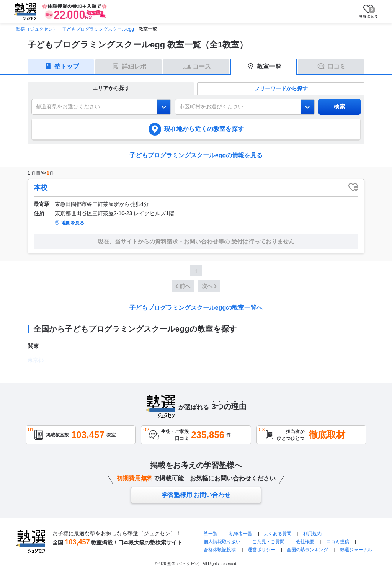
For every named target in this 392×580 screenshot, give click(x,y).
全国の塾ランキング (307, 550)
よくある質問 (278, 534)
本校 (41, 188)
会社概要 (305, 542)
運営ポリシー (261, 550)
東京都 (36, 360)
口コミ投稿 (338, 542)
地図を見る (73, 223)
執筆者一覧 (241, 534)
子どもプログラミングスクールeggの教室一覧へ (196, 308)
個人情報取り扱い (222, 542)
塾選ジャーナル (356, 550)
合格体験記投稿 (220, 550)
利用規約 (312, 534)
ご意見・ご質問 (268, 542)
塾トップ (67, 66)
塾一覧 (211, 534)
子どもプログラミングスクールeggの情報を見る (196, 155)
